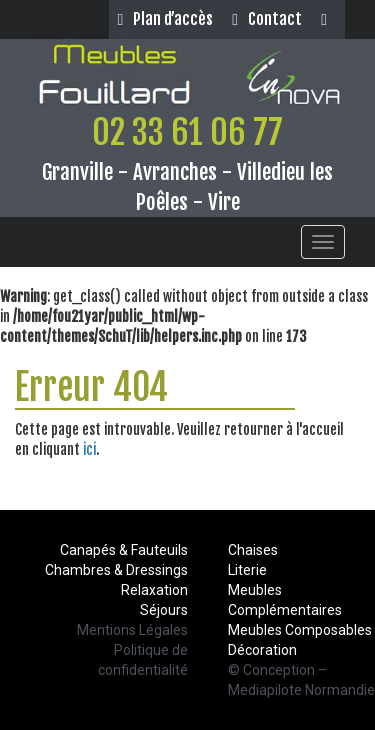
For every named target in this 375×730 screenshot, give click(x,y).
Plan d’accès (165, 19)
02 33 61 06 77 (187, 132)
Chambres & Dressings (116, 570)
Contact (267, 19)
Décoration (262, 650)
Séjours (164, 610)
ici (89, 449)
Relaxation (154, 590)
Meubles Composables (300, 630)
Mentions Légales (132, 630)
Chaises (253, 550)
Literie (247, 570)
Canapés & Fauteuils (124, 550)
